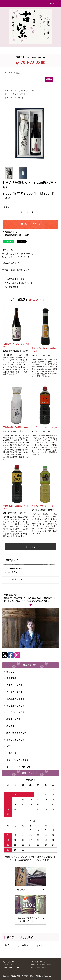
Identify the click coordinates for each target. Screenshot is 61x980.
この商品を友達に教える (16, 279)
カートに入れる (31, 224)
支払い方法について (10, 962)
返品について (11, 232)
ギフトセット (18, 98)
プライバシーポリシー (11, 968)
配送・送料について (38, 962)
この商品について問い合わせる (19, 283)
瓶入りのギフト (19, 94)
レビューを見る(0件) (13, 569)
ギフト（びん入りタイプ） (24, 91)
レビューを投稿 (11, 572)
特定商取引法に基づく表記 (17, 235)
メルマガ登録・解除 (38, 968)
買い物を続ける (12, 287)
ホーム (7, 91)
